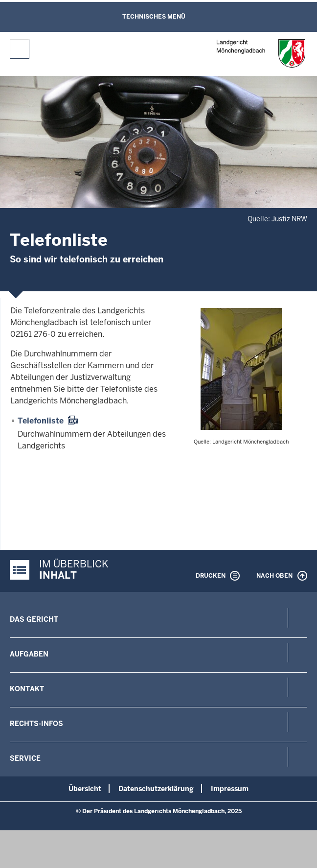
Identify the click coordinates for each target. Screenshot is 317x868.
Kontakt (27, 689)
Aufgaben (29, 654)
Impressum (230, 789)
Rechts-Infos (36, 724)
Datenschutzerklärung (156, 789)
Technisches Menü (154, 17)
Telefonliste (41, 421)
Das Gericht (34, 619)
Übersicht (85, 789)
